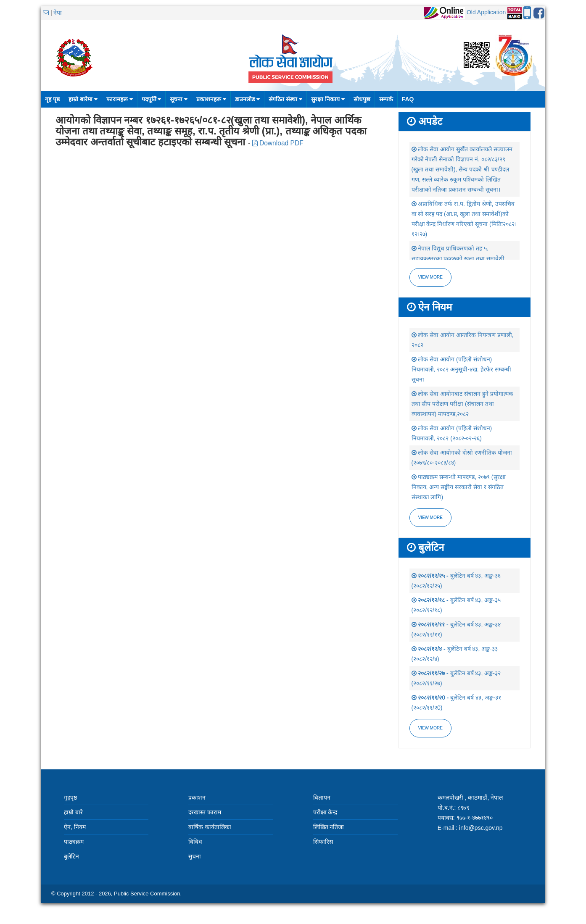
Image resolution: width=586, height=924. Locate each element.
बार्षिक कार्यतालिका (210, 827)
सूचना (179, 99)
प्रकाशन (197, 798)
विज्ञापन (322, 798)
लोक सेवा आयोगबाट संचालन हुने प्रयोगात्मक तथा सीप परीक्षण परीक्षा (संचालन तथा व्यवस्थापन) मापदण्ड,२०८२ (462, 404)
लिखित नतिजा (329, 827)
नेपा (58, 13)
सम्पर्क (386, 99)
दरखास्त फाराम (205, 812)
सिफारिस (323, 842)
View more (430, 277)
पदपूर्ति (152, 99)
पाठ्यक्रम (74, 842)
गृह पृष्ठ (52, 99)
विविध (195, 842)
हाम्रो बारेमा (83, 99)
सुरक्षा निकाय (328, 99)
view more (430, 517)
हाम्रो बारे (73, 812)
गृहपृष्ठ (70, 798)
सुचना (195, 856)
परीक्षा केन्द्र (325, 812)
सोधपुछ (362, 99)
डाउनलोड (247, 99)
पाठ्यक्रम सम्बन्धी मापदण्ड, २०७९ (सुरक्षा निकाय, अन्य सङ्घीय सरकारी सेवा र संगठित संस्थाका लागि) (459, 487)
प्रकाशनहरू (211, 99)
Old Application (486, 12)
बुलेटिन (71, 856)
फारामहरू (120, 99)
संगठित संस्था (285, 99)
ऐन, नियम (75, 827)
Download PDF (278, 143)
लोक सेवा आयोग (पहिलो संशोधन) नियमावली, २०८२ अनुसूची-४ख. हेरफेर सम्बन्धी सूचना (461, 369)
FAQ (408, 99)
